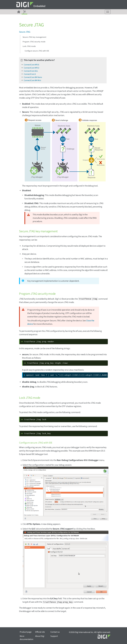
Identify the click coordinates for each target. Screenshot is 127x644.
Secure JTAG (25, 32)
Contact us (55, 632)
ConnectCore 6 (30, 74)
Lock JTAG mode (29, 46)
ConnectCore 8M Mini (32, 80)
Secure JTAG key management (34, 37)
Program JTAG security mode (34, 42)
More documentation (27, 638)
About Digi (40, 636)
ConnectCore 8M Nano (33, 77)
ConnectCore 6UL (31, 71)
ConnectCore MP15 (31, 65)
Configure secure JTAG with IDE (37, 51)
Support (54, 636)
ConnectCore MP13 (31, 68)
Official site (40, 632)
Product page (26, 632)
